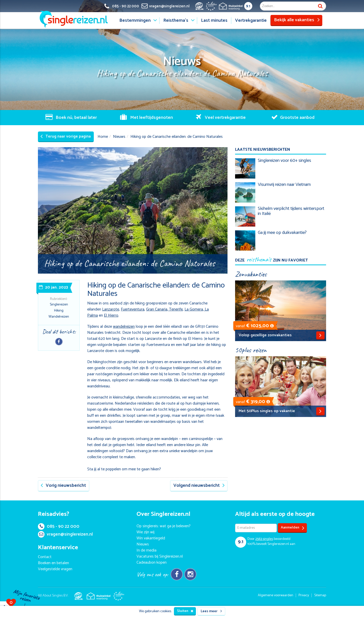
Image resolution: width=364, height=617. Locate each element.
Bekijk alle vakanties (297, 20)
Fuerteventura (133, 309)
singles (264, 539)
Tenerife (175, 309)
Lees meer (211, 611)
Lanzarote (111, 309)
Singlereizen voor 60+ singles (285, 161)
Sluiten (185, 611)
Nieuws (119, 137)
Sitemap (320, 595)
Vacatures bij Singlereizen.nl (160, 556)
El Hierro (111, 315)
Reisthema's (176, 20)
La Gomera (194, 309)
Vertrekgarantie (251, 20)
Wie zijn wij (145, 532)
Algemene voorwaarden (276, 595)
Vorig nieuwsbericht (63, 486)
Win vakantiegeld (151, 538)
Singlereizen (59, 305)
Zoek (320, 6)
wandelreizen (124, 327)
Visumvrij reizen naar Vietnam (284, 185)
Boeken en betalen (53, 563)
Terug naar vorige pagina (66, 136)
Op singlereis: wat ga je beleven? (164, 526)
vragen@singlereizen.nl (65, 534)
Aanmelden (293, 528)
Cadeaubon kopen (152, 563)
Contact (45, 557)
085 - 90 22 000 (59, 526)
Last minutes (214, 20)
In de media (146, 550)
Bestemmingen (135, 20)
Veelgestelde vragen (55, 569)
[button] (272, 326)
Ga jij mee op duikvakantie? (282, 233)
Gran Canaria (157, 309)
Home (103, 137)
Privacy (304, 595)
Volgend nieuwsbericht (199, 486)
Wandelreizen (59, 317)
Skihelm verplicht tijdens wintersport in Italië (291, 211)
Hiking (59, 311)
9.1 (248, 6)
